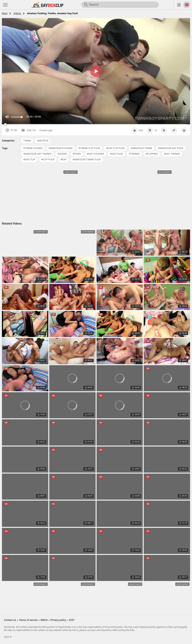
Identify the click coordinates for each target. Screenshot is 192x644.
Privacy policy (58, 620)
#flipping (152, 154)
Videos (17, 13)
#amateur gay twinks (37, 154)
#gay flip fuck (115, 148)
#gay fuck (116, 154)
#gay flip (29, 159)
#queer (62, 154)
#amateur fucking (61, 148)
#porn (77, 154)
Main (5, 13)
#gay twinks (172, 154)
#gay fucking (95, 154)
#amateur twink (141, 148)
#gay (64, 159)
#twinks (134, 154)
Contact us (10, 620)
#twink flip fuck (89, 148)
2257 (72, 620)
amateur (43, 141)
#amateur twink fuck (87, 159)
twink (27, 141)
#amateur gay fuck (171, 148)
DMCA (44, 620)
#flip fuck (48, 159)
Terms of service (28, 620)
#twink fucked (33, 148)
